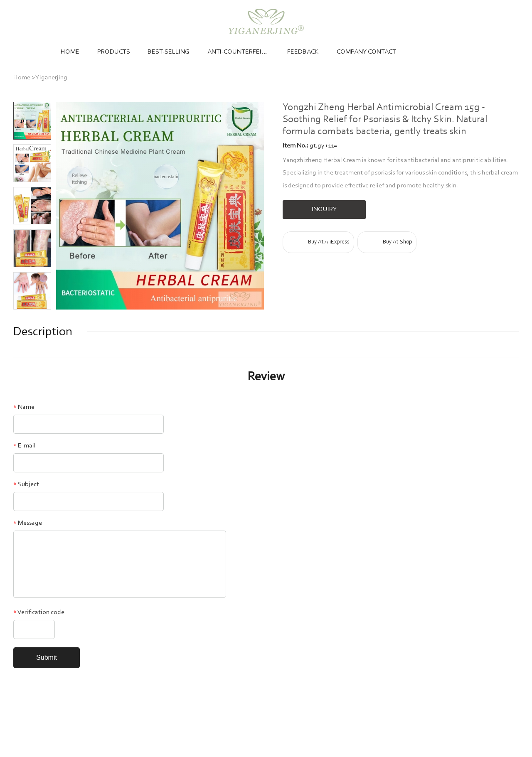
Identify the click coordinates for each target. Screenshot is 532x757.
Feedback (303, 52)
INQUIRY (324, 209)
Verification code (39, 612)
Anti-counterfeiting (239, 52)
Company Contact (366, 52)
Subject (26, 484)
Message (28, 523)
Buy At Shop (397, 242)
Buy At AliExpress (329, 242)
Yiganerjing (51, 78)
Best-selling (169, 52)
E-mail (25, 446)
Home (70, 52)
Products (114, 52)
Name (24, 407)
